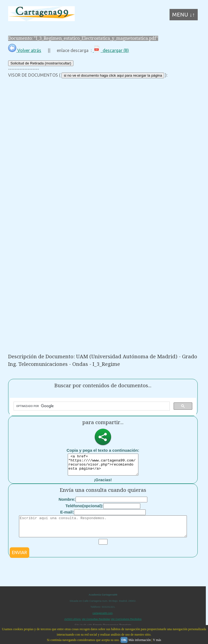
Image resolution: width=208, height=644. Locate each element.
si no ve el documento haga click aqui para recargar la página (113, 75)
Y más (157, 640)
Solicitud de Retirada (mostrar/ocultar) (41, 63)
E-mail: (67, 516)
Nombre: (67, 503)
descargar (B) (111, 50)
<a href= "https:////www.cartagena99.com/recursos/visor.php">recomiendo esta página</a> (103, 467)
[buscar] (91, 406)
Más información (139, 640)
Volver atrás (25, 50)
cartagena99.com (103, 621)
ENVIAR (19, 561)
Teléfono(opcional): (84, 510)
